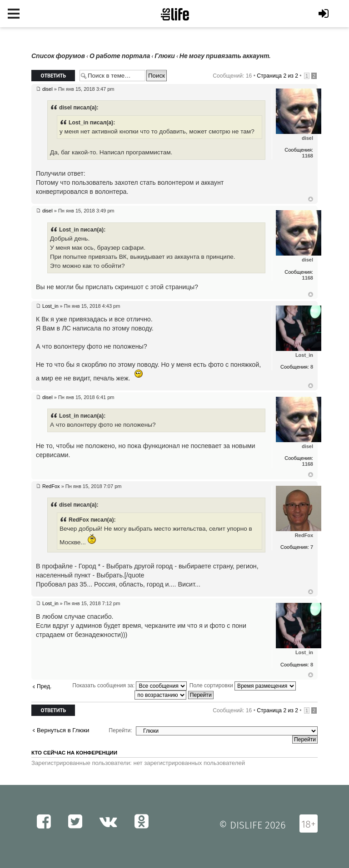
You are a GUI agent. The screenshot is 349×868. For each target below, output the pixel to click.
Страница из (277, 76)
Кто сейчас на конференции (74, 753)
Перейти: (120, 730)
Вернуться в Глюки (63, 730)
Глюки (165, 56)
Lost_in (50, 306)
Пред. (44, 686)
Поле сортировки (243, 686)
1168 (308, 156)
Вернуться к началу (311, 199)
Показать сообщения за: (130, 686)
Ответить (53, 76)
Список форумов (58, 56)
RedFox (51, 486)
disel (47, 89)
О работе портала (120, 56)
